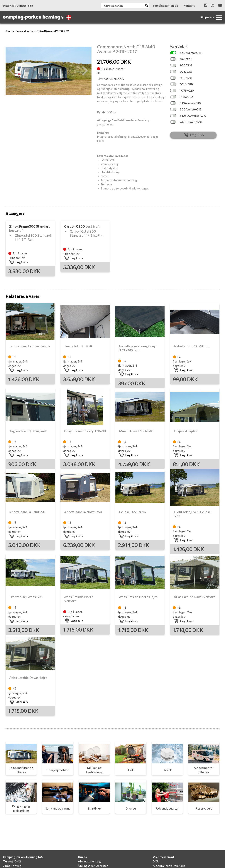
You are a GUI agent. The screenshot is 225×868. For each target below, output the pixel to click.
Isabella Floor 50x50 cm (192, 346)
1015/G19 (181, 84)
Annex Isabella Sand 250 (27, 512)
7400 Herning (12, 866)
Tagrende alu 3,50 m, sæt (28, 431)
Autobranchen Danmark (169, 866)
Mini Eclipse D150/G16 (136, 431)
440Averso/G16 (186, 53)
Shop (8, 31)
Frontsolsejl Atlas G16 (26, 597)
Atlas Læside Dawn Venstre (195, 597)
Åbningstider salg (89, 861)
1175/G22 (181, 97)
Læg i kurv (19, 262)
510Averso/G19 (185, 103)
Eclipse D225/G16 (132, 512)
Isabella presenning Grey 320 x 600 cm (137, 348)
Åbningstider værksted (93, 866)
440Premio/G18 (186, 122)
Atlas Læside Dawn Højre (28, 678)
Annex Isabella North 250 (83, 512)
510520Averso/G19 (188, 116)
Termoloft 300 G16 (79, 346)
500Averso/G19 (186, 109)
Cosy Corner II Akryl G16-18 (85, 431)
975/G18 (181, 72)
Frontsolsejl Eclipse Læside (30, 346)
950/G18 (181, 65)
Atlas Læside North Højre (138, 597)
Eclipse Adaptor (186, 431)
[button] (12, 71)
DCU (156, 861)
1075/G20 (182, 90)
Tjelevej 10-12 (12, 861)
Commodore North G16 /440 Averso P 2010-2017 (43, 31)
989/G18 (181, 78)
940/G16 (181, 59)
